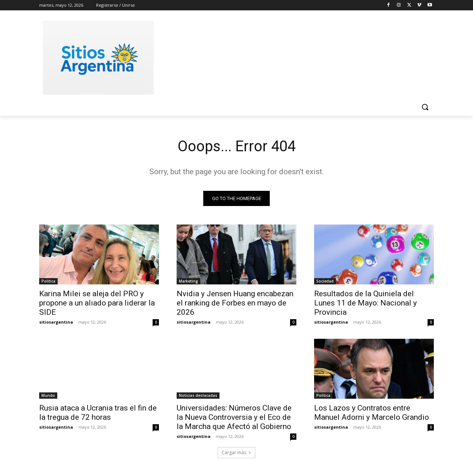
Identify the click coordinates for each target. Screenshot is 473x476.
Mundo (48, 395)
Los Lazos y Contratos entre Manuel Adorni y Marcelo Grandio (372, 413)
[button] (425, 107)
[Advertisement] (292, 57)
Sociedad (325, 281)
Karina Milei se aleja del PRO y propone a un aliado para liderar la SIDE (97, 303)
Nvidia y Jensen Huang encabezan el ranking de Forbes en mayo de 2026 (235, 303)
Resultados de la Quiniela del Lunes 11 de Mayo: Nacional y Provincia (365, 303)
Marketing (188, 281)
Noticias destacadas (198, 395)
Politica (48, 281)
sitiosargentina (56, 322)
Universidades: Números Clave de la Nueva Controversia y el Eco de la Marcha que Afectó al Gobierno (234, 417)
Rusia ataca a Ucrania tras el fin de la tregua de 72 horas (98, 413)
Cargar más (236, 453)
